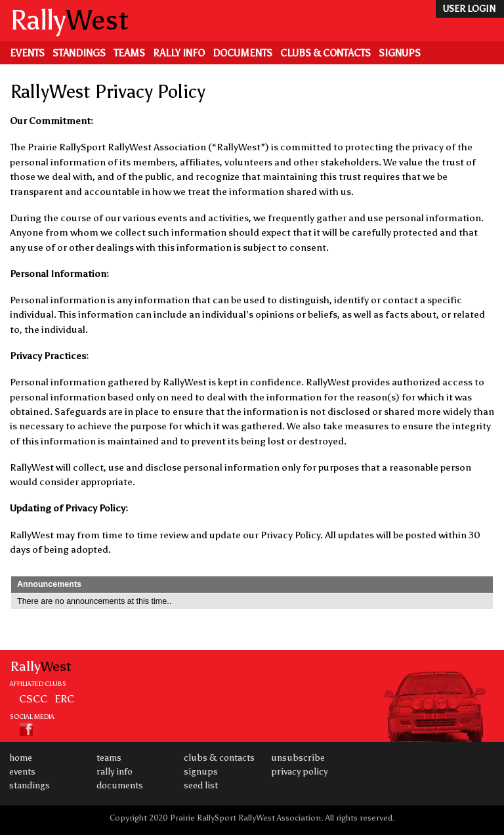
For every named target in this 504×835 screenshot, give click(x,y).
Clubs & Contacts (325, 53)
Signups (400, 53)
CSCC (33, 698)
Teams (129, 53)
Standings (79, 53)
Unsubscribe (298, 758)
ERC (64, 698)
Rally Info (179, 53)
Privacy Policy (299, 772)
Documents (242, 53)
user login (469, 9)
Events (27, 53)
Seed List (201, 785)
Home (21, 758)
